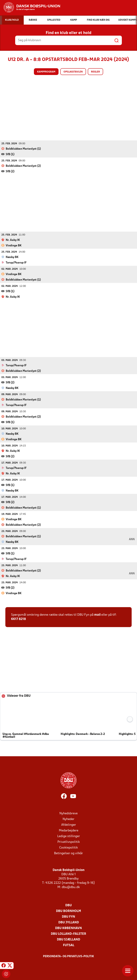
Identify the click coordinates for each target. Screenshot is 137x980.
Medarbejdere (69, 830)
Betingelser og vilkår (68, 853)
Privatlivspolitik (69, 842)
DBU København (68, 928)
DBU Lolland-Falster (68, 934)
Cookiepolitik (68, 848)
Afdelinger (69, 825)
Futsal (69, 945)
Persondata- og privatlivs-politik (68, 956)
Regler (95, 72)
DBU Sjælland (68, 939)
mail (97, 615)
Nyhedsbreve (68, 813)
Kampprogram (46, 72)
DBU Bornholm (68, 911)
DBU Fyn (68, 917)
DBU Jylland (69, 922)
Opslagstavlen (73, 72)
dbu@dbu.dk (71, 887)
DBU (68, 905)
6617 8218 (18, 619)
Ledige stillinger (69, 836)
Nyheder (68, 819)
